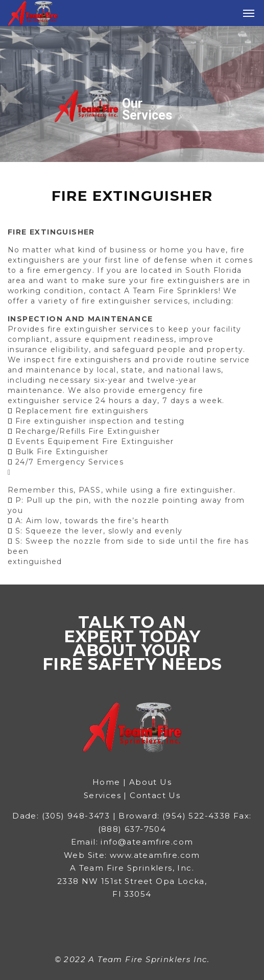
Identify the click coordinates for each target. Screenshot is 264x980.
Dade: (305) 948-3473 (61, 816)
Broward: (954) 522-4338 (176, 816)
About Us (150, 782)
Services (102, 795)
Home (108, 782)
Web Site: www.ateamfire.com (132, 855)
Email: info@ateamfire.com (132, 842)
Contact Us (155, 795)
